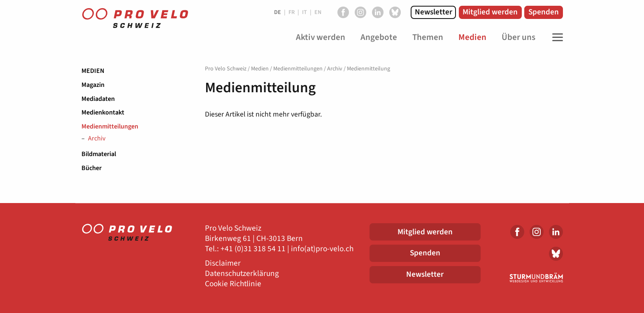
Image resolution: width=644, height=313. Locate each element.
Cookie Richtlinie (233, 284)
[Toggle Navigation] (556, 37)
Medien (93, 71)
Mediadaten (98, 99)
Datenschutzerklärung (242, 274)
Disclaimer (223, 263)
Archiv (97, 139)
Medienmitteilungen (110, 126)
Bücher (92, 168)
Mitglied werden (490, 12)
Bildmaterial (99, 154)
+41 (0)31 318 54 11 (253, 249)
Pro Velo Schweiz (226, 69)
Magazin (93, 85)
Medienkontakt (103, 112)
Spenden (544, 12)
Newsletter (434, 12)
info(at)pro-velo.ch (322, 249)
